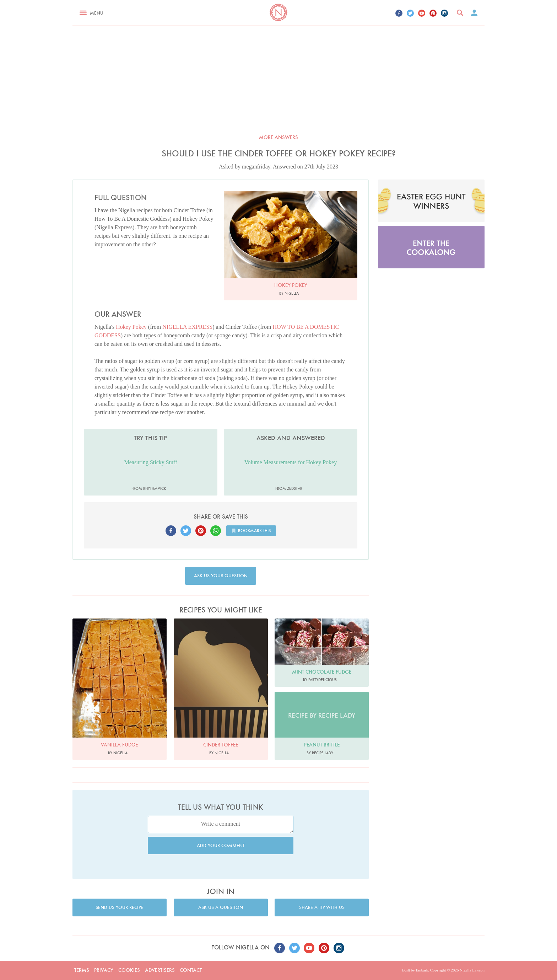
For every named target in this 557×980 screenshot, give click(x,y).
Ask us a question (221, 907)
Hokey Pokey (131, 327)
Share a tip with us (322, 907)
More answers (278, 137)
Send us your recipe (119, 907)
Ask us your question (221, 576)
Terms (82, 970)
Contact (191, 970)
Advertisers (160, 970)
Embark (422, 970)
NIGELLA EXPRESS (187, 327)
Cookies (129, 970)
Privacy (104, 970)
